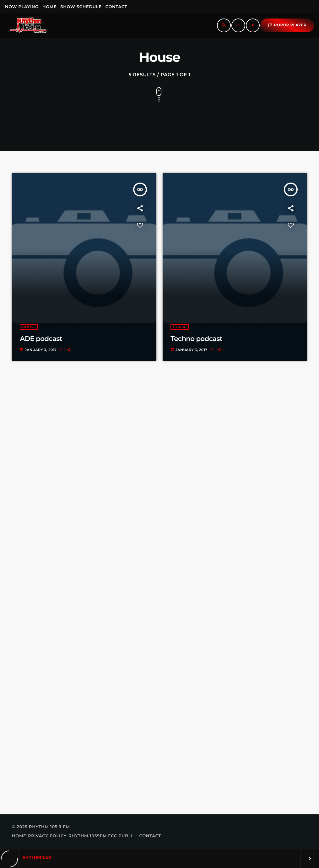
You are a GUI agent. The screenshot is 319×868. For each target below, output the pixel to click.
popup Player (287, 25)
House (29, 327)
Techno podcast (196, 339)
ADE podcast (41, 339)
